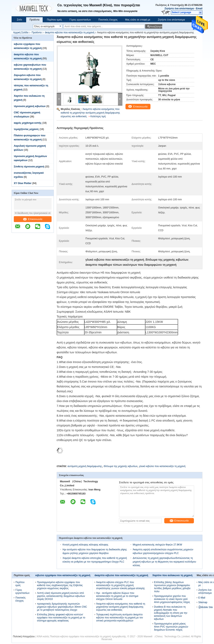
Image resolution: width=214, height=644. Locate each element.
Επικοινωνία (33, 219)
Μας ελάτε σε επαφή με (138, 20)
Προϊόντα (34, 20)
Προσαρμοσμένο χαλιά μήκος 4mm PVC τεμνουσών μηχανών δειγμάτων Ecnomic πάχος (171, 627)
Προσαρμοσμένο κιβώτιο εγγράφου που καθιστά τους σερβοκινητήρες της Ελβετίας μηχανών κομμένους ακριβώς (60, 585)
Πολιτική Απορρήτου (24, 636)
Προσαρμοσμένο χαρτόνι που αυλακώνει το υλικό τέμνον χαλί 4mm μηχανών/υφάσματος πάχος (172, 599)
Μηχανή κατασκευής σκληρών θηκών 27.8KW (157, 545)
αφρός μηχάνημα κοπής (28, 123)
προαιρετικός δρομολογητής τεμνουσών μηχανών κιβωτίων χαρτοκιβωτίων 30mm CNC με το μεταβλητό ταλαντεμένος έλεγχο (62, 607)
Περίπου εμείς (54, 20)
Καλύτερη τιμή (98, 116)
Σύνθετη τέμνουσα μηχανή (29, 167)
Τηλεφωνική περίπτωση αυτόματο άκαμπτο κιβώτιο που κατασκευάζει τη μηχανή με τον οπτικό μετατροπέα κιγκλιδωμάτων (120, 618)
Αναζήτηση (156, 27)
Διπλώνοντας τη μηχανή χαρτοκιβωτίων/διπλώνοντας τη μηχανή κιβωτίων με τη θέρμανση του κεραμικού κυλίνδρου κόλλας (164, 562)
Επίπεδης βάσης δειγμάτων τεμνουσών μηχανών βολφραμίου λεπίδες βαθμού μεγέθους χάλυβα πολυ (172, 587)
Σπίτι (19, 20)
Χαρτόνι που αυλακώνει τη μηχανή (172, 575)
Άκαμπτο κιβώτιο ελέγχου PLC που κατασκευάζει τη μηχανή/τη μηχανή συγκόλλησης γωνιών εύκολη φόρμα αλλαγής (121, 585)
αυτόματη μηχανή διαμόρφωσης (85, 466)
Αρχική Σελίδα (21, 33)
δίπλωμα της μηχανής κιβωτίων (120, 466)
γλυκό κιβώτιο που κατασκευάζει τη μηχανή (162, 466)
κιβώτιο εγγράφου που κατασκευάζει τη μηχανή (63, 575)
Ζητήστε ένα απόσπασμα (179, 9)
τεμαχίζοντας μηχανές (26, 129)
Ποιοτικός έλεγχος (108, 20)
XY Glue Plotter (23, 183)
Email (199, 9)
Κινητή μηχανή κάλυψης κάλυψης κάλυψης (85, 545)
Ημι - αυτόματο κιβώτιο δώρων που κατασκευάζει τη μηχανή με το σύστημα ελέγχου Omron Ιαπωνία (117, 596)
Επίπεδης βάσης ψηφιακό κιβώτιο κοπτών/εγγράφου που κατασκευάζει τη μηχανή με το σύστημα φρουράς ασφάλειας (61, 618)
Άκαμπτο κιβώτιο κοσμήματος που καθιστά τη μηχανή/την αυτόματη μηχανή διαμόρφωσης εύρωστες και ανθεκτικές (90, 113)
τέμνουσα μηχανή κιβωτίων (30, 106)
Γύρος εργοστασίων (80, 20)
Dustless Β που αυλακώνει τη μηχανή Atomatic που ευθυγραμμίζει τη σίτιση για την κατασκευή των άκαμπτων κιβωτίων (171, 613)
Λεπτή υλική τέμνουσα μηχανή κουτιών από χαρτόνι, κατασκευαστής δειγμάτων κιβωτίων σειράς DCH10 (61, 596)
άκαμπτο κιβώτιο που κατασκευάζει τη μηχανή (70, 33)
